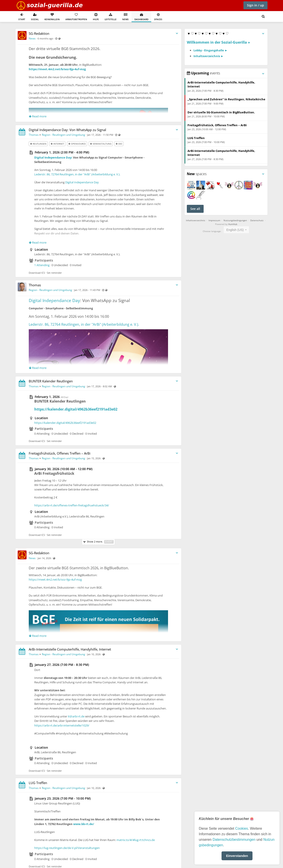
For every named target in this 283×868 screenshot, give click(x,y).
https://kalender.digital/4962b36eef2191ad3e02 (76, 409)
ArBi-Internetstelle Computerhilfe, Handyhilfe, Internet (70, 649)
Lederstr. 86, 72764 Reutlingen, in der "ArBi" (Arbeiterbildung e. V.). (77, 174)
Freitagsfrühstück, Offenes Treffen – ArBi (60, 453)
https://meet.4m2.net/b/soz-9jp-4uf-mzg (57, 69)
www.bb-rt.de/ (84, 824)
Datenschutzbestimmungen (234, 840)
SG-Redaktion (39, 33)
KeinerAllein (52, 17)
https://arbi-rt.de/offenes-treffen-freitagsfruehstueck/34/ (72, 505)
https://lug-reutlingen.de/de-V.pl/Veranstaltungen (67, 848)
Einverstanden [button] (237, 856)
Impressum (214, 220)
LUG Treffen (38, 783)
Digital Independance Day (82, 182)
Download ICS (37, 273)
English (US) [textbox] (235, 230)
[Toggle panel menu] (263, 34)
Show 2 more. (98, 542)
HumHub (233, 224)
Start (22, 17)
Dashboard (141, 17)
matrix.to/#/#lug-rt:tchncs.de (136, 840)
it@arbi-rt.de (76, 716)
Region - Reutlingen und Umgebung (63, 135)
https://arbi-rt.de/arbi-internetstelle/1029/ (62, 725)
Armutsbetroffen (76, 17)
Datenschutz (257, 220)
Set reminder (54, 273)
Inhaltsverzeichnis (196, 220)
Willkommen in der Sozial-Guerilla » (218, 42)
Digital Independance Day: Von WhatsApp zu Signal (67, 130)
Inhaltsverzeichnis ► (208, 56)
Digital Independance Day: (53, 157)
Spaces (158, 17)
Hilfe (96, 17)
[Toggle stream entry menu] (177, 34)
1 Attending (42, 265)
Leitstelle (111, 17)
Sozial (35, 17)
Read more (38, 116)
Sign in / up (255, 5)
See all (195, 209)
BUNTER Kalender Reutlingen (51, 381)
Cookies (242, 828)
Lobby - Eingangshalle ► (210, 50)
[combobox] (236, 230)
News (125, 17)
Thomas (34, 135)
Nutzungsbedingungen (235, 220)
